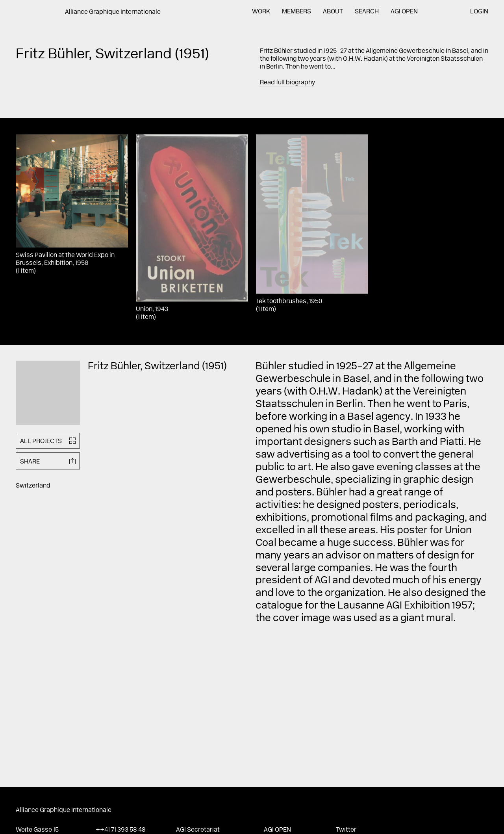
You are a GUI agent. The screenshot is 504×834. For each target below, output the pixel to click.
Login (479, 12)
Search (367, 12)
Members (296, 12)
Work (261, 12)
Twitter (346, 830)
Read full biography (287, 83)
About (333, 12)
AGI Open (404, 12)
